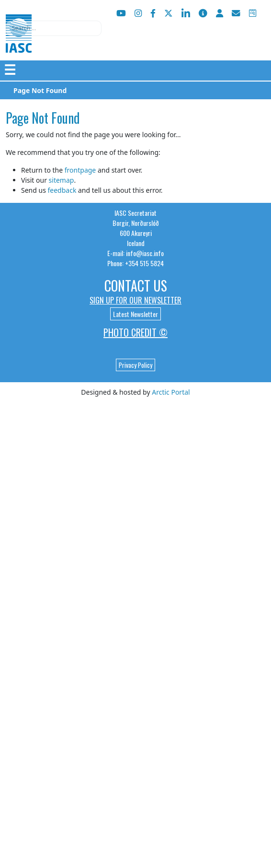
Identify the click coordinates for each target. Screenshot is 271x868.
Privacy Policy (135, 365)
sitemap (62, 180)
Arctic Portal (171, 392)
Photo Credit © (135, 332)
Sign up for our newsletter (135, 300)
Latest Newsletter (135, 314)
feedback (62, 190)
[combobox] (54, 28)
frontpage (80, 170)
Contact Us (136, 286)
